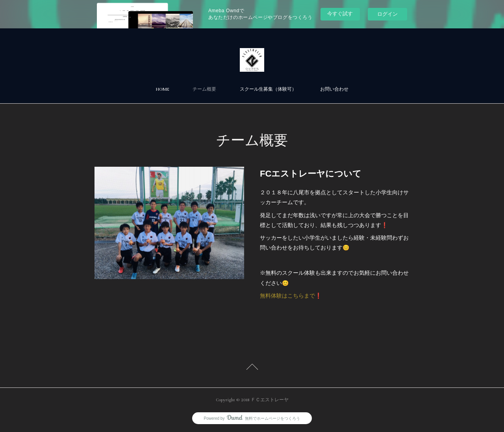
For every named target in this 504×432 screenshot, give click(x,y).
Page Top (252, 368)
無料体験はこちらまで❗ (291, 296)
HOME (162, 89)
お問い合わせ (334, 89)
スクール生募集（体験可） (268, 89)
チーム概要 (204, 89)
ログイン (387, 14)
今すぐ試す (340, 14)
